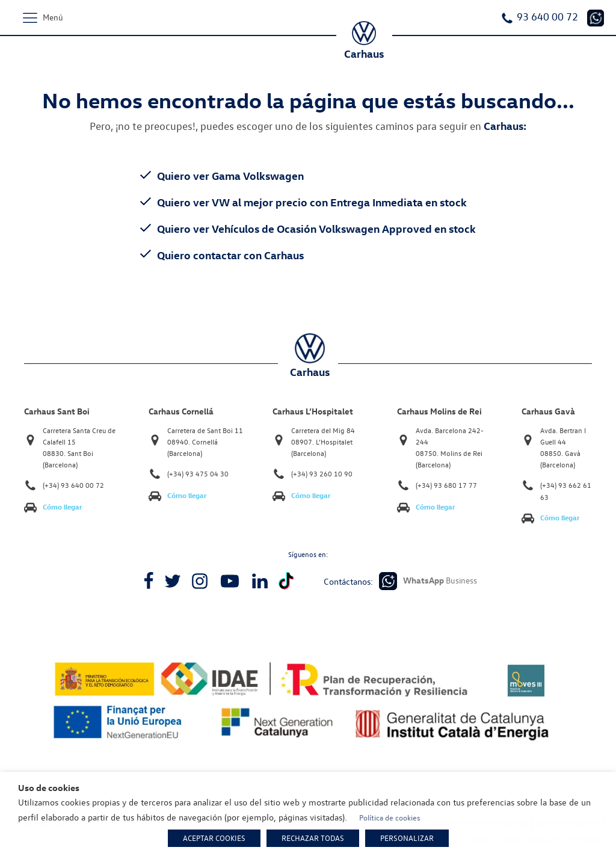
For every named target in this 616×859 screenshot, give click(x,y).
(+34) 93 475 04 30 (198, 474)
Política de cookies (390, 817)
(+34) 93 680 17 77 (446, 485)
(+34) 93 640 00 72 (73, 485)
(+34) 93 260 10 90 (322, 474)
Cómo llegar (63, 507)
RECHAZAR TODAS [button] (313, 838)
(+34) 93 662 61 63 (566, 491)
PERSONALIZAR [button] (407, 838)
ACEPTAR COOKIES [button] (214, 838)
